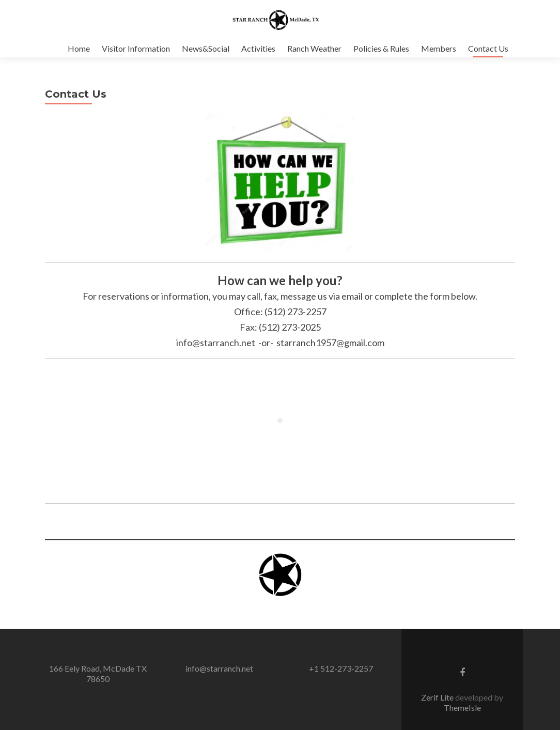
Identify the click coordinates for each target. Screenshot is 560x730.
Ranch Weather (314, 48)
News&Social (206, 48)
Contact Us (488, 48)
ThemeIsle (462, 718)
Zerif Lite (438, 708)
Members (439, 48)
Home (79, 48)
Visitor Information (136, 48)
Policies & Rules (381, 48)
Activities (258, 48)
